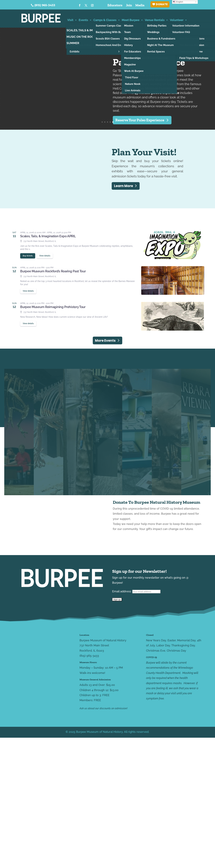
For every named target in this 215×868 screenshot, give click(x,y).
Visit (72, 20)
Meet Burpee (133, 20)
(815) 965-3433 (45, 5)
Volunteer (179, 20)
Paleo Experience (149, 62)
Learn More (124, 186)
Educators (115, 6)
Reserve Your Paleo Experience (140, 120)
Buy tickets (28, 256)
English (178, 2)
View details (45, 256)
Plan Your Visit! (144, 152)
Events (85, 20)
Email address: (136, 591)
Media (140, 6)
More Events (105, 340)
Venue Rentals (157, 20)
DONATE (162, 4)
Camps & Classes (107, 20)
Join (129, 6)
